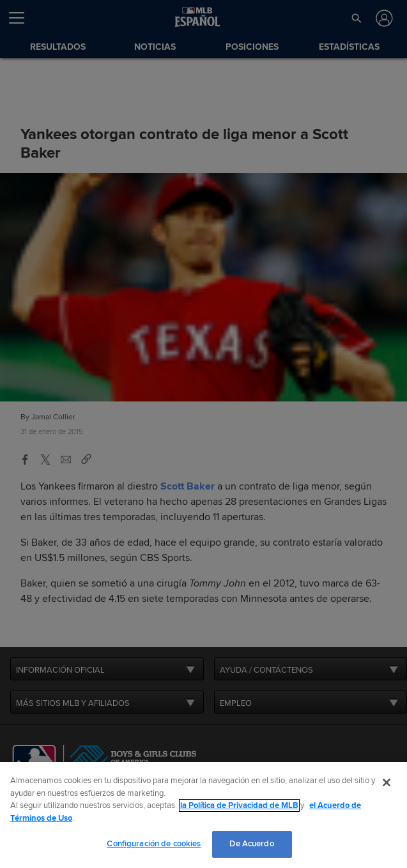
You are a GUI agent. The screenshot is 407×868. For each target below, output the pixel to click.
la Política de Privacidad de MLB (239, 805)
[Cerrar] (387, 782)
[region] (203, 815)
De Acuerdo (251, 844)
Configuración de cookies (154, 844)
